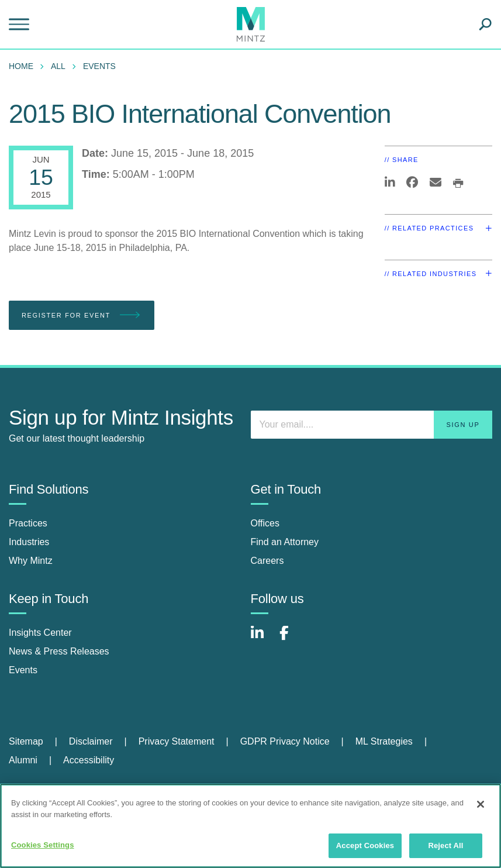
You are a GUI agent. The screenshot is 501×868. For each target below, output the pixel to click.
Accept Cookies (365, 845)
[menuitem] (24, 66)
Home (21, 66)
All (58, 66)
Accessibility (89, 760)
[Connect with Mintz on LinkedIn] (262, 639)
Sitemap (26, 741)
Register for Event (82, 316)
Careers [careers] (267, 561)
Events (99, 66)
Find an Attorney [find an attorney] (285, 542)
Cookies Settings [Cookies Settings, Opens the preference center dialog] (43, 845)
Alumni (23, 760)
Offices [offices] (265, 523)
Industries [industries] (29, 542)
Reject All (445, 845)
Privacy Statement (177, 741)
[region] (250, 826)
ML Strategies (384, 741)
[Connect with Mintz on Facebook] (291, 639)
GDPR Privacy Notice (285, 741)
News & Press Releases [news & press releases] (59, 651)
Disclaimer (91, 741)
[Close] (481, 804)
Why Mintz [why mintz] (31, 561)
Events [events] (23, 670)
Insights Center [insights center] (40, 633)
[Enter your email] (372, 425)
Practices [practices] (28, 523)
